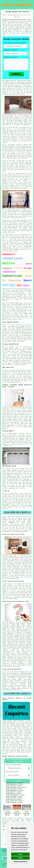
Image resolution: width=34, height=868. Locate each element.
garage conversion (12, 690)
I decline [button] (20, 858)
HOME (18, 9)
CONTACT (25, 9)
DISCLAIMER (30, 9)
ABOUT (21, 9)
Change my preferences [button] (20, 862)
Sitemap (4, 850)
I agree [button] (20, 854)
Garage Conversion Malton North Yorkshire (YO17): (17, 20)
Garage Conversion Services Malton (15, 756)
